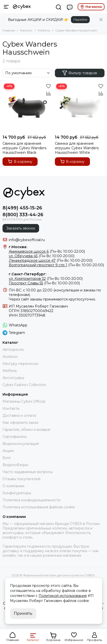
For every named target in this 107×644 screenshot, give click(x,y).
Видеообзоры (15, 465)
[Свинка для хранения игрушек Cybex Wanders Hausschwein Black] (27, 107)
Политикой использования (63, 596)
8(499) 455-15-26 (22, 208)
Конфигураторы (17, 493)
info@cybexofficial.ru (27, 240)
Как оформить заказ (20, 423)
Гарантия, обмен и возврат (27, 430)
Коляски (10, 357)
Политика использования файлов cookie (39, 507)
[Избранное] (49, 86)
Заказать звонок (21, 228)
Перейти (80, 20)
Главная (9, 30)
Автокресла (13, 350)
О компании (13, 486)
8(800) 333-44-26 (23, 215)
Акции (8, 451)
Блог (7, 458)
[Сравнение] (49, 94)
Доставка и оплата (19, 415)
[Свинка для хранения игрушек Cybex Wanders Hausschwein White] (80, 107)
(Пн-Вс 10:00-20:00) (42, 256)
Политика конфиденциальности (31, 500)
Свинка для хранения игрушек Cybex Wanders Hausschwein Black (24, 148)
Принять (23, 613)
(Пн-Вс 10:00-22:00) (47, 251)
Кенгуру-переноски (20, 364)
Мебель (44, 30)
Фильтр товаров (80, 73)
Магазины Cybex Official (24, 401)
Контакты (11, 408)
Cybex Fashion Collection (24, 385)
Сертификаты (15, 437)
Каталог (26, 30)
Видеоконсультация (21, 444)
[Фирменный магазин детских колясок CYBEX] (22, 7)
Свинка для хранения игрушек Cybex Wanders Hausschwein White (77, 148)
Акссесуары (13, 378)
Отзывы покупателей (21, 479)
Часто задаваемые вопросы (28, 472)
